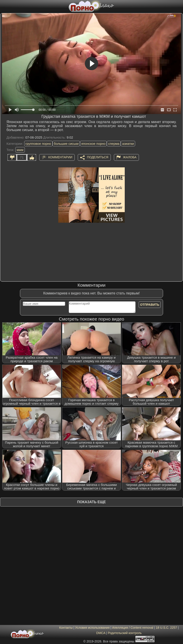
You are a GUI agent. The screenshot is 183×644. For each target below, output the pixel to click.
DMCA (101, 633)
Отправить (150, 305)
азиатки (128, 144)
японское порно (93, 144)
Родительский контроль (125, 633)
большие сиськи (66, 144)
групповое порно (38, 144)
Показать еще (91, 502)
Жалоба (130, 157)
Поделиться (97, 157)
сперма (114, 144)
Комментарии (60, 157)
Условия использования (92, 628)
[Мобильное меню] (4, 6)
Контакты (66, 628)
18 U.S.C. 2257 (166, 628)
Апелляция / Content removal (133, 628)
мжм (20, 150)
